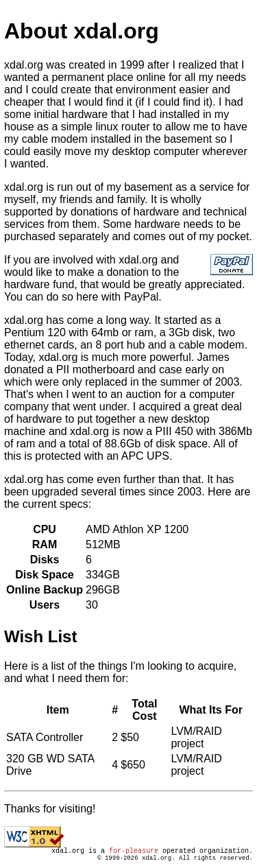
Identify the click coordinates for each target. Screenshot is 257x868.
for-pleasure (134, 852)
